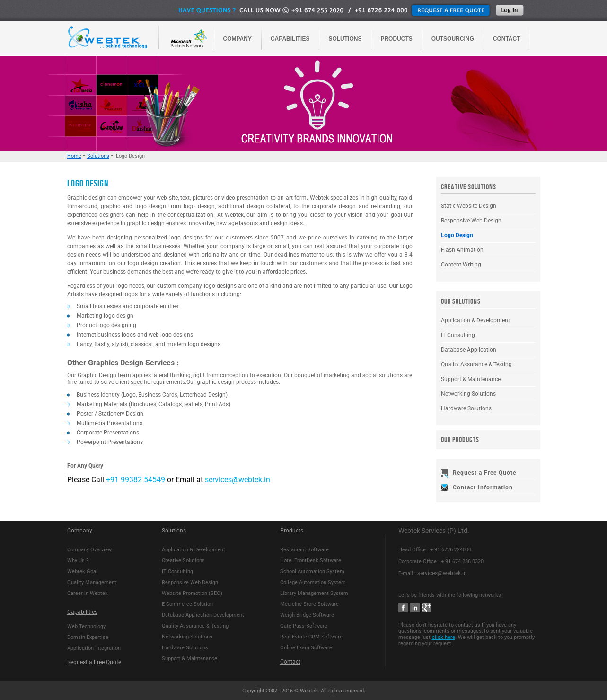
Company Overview (89, 550)
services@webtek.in (238, 480)
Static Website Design (469, 206)
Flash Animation (462, 250)
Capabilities (82, 612)
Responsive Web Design (471, 221)
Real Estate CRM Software (311, 637)
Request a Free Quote (484, 473)
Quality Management (92, 582)
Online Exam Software (306, 648)
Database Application (469, 350)
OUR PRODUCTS (460, 440)
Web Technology (86, 626)
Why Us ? (78, 561)
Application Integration (94, 648)
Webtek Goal (82, 572)
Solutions (98, 156)
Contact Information (483, 487)
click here (444, 637)
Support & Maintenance (471, 379)
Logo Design (457, 235)
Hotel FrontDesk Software (311, 561)
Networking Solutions (468, 394)
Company (80, 531)
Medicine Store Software (309, 604)
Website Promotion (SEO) (192, 593)
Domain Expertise (88, 637)
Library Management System (314, 593)
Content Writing (461, 265)
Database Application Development (203, 615)
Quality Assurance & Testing (476, 364)
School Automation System (312, 572)
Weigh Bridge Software (307, 615)
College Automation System (313, 582)
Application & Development (475, 320)
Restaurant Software (304, 550)
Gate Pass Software (304, 626)
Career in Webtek (88, 593)
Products (292, 531)
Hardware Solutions (466, 408)
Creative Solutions (183, 561)
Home (74, 156)
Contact (290, 662)
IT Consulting (458, 335)
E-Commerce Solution (187, 604)
